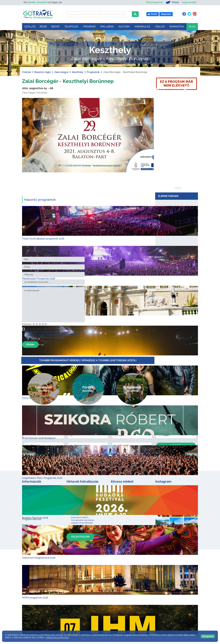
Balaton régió (43, 72)
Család (160, 27)
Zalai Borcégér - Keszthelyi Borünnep (75, 81)
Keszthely (78, 72)
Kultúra (124, 27)
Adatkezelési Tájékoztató (52, 337)
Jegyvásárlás (189, 2)
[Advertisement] (178, 143)
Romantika (177, 27)
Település (71, 27)
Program (89, 27)
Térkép (172, 2)
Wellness (107, 27)
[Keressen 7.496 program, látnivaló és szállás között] (99, 14)
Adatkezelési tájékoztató (57, 637)
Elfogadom (208, 636)
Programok (93, 72)
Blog (192, 27)
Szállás (30, 27)
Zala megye (61, 72)
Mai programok (154, 2)
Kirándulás (142, 27)
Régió (43, 27)
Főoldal (27, 72)
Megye (55, 27)
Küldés (30, 344)
